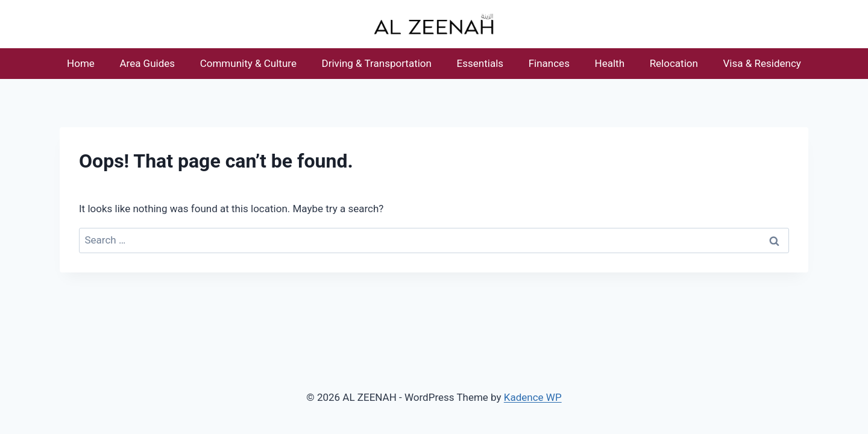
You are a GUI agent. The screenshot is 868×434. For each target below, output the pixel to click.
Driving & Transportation (377, 63)
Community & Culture (248, 63)
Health (610, 63)
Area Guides (147, 63)
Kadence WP (533, 397)
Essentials (480, 63)
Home (81, 63)
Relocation (674, 63)
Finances (549, 63)
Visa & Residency (762, 63)
